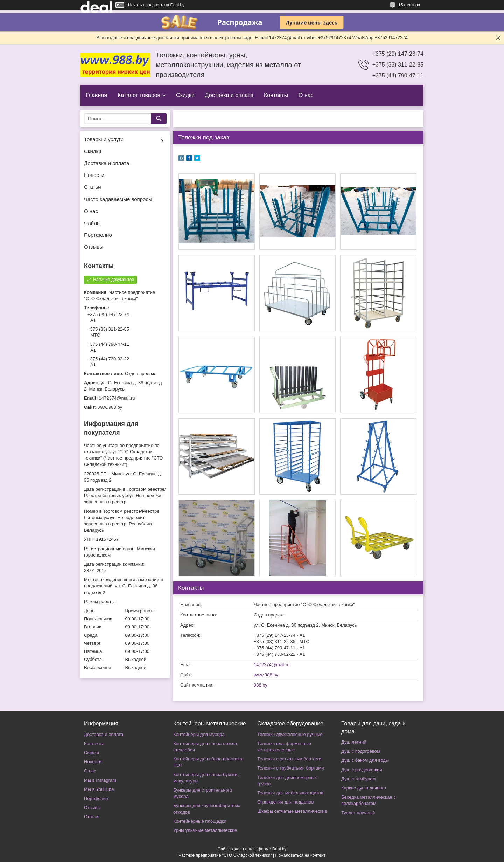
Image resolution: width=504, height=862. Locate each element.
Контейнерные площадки (200, 821)
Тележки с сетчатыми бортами (289, 759)
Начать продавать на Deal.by (156, 5)
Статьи (93, 187)
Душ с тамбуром (358, 779)
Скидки (185, 95)
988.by (261, 685)
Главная (96, 95)
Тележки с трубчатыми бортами (290, 768)
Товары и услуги (104, 139)
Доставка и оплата (229, 95)
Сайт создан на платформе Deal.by (252, 849)
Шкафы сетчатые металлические (292, 811)
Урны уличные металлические (205, 830)
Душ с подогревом (361, 751)
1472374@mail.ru (272, 665)
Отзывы (94, 247)
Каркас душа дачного (364, 788)
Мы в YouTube (99, 789)
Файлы (92, 223)
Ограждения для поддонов (285, 802)
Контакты (276, 95)
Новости (94, 175)
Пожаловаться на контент (300, 855)
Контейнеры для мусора (199, 734)
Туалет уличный (358, 813)
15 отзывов (409, 5)
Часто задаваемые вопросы (118, 199)
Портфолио (98, 235)
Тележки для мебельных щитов (290, 793)
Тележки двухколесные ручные (290, 734)
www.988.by (266, 675)
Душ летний (354, 742)
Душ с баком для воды (365, 760)
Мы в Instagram (100, 780)
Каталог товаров (139, 95)
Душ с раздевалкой (362, 770)
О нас (306, 95)
